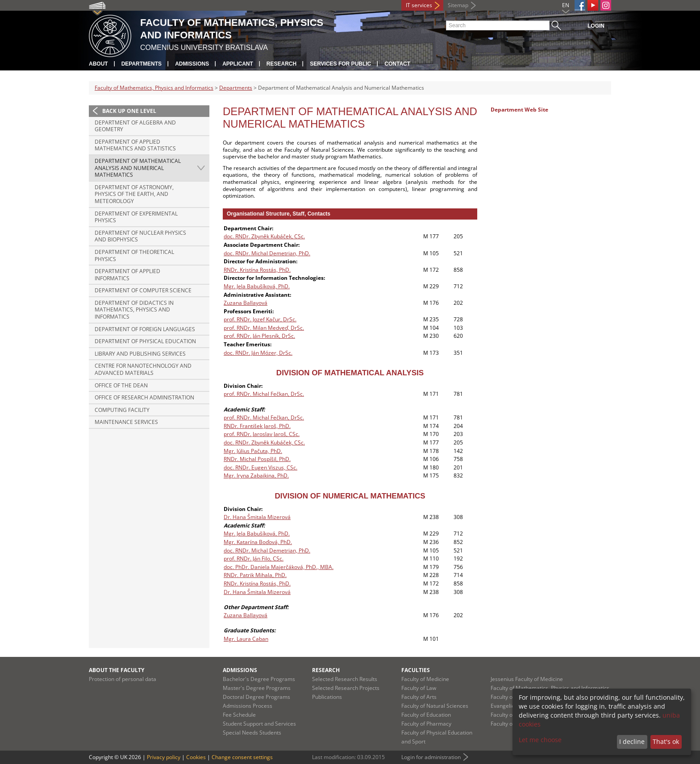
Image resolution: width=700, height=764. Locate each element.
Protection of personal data (123, 679)
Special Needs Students (252, 733)
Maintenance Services (126, 422)
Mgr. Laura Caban (246, 639)
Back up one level (129, 111)
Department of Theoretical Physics (134, 255)
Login (596, 26)
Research (281, 64)
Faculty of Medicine (425, 679)
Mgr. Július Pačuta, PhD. (253, 451)
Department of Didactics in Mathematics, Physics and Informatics (134, 310)
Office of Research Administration (144, 397)
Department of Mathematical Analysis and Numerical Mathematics (138, 168)
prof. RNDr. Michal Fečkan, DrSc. (264, 394)
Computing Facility (122, 410)
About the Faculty (117, 670)
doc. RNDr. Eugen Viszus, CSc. (260, 467)
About (98, 64)
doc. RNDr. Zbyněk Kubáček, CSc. (264, 236)
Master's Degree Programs (257, 688)
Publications (327, 697)
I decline (632, 741)
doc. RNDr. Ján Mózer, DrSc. (258, 353)
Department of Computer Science (143, 290)
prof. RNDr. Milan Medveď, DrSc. (264, 328)
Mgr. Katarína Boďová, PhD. (258, 542)
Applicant (238, 64)
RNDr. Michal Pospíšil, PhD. (257, 459)
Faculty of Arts (419, 697)
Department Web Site (519, 110)
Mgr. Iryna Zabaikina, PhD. (256, 475)
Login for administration (431, 757)
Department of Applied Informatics (127, 275)
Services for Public (340, 64)
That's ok (666, 741)
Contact (397, 64)
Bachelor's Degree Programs (259, 679)
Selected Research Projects (346, 688)
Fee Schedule (239, 715)
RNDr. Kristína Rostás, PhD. (257, 270)
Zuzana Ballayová (246, 303)
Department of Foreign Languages (145, 329)
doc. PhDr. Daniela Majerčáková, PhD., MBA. (279, 567)
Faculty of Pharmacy (426, 724)
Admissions (192, 64)
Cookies (196, 757)
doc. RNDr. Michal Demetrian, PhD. (267, 253)
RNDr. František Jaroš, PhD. (257, 426)
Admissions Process (248, 706)
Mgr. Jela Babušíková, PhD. (257, 286)
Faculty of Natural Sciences (435, 706)
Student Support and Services (259, 724)
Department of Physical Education (145, 341)
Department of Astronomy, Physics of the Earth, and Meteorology (134, 194)
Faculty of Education (426, 715)
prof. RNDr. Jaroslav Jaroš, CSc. (262, 434)
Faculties (416, 670)
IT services (419, 5)
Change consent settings (242, 757)
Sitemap (458, 5)
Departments (142, 64)
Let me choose (540, 740)
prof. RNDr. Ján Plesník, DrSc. (259, 336)
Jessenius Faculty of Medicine (527, 679)
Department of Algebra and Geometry (135, 126)
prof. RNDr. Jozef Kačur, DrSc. (260, 319)
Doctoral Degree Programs (256, 697)
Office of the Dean (121, 385)
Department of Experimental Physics (136, 217)
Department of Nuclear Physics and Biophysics (140, 236)
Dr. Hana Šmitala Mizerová (257, 517)
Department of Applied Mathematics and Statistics (135, 145)
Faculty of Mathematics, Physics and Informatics (154, 88)
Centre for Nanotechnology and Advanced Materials (143, 369)
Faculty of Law (419, 688)
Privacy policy (164, 757)
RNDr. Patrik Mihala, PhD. (255, 575)
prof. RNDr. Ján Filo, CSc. (254, 558)
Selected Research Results (345, 679)
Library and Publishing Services (140, 354)
